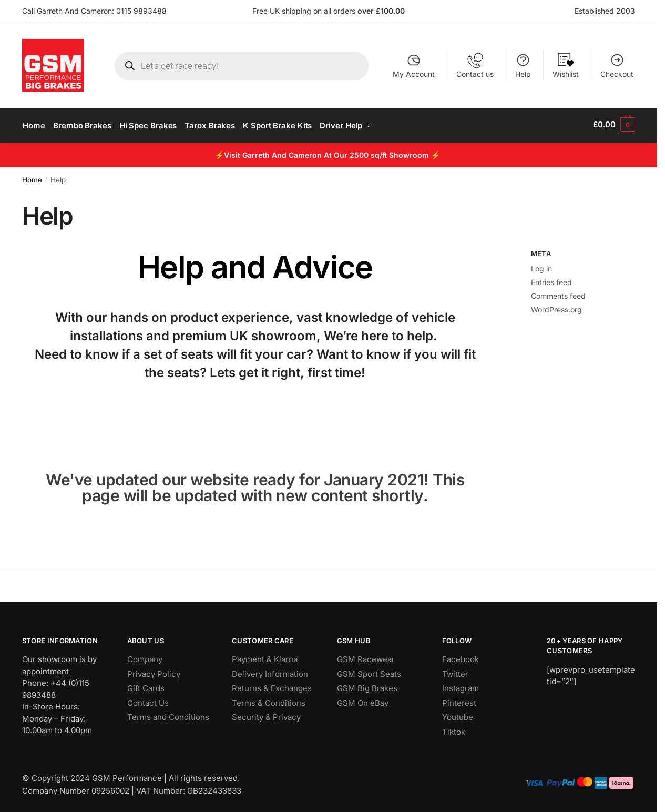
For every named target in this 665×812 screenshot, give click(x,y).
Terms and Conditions (168, 714)
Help (523, 65)
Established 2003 (605, 11)
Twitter (455, 671)
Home (32, 177)
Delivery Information (270, 671)
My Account (414, 65)
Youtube (458, 714)
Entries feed (551, 280)
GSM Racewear (366, 657)
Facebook (461, 657)
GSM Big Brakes (367, 686)
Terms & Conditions (269, 700)
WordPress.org (556, 307)
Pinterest (459, 700)
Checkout (617, 65)
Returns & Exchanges (272, 686)
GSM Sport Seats (369, 671)
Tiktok (454, 729)
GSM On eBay (363, 700)
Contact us (475, 65)
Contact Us (148, 700)
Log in (541, 266)
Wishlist (566, 65)
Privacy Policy (154, 671)
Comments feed (558, 293)
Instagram (461, 686)
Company (145, 657)
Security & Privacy (266, 714)
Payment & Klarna (265, 657)
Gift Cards (146, 686)
